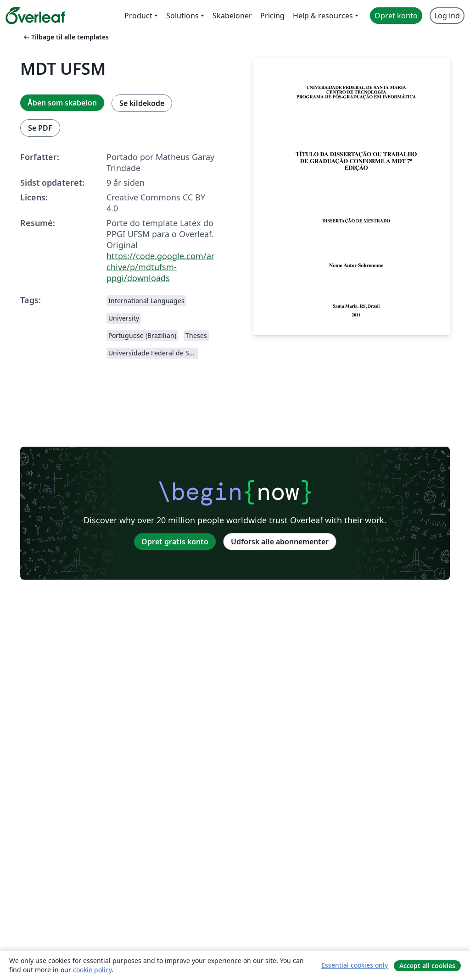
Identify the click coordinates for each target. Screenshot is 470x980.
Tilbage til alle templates (65, 37)
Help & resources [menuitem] (323, 16)
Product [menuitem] (138, 16)
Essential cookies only (355, 965)
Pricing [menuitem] (272, 16)
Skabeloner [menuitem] (232, 16)
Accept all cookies (427, 966)
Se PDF (40, 128)
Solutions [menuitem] (182, 16)
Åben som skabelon (62, 103)
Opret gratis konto (175, 542)
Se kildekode (142, 103)
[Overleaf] (35, 16)
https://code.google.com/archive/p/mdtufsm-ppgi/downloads (160, 267)
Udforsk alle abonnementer (280, 542)
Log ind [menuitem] (447, 16)
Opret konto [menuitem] (396, 16)
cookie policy (92, 970)
